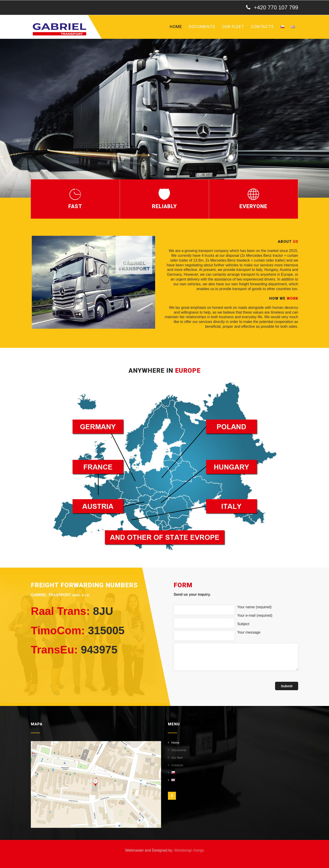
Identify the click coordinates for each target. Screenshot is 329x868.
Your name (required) (254, 607)
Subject (243, 624)
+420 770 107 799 (276, 7)
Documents (202, 27)
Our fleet (233, 27)
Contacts (262, 27)
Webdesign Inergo (189, 850)
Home (176, 27)
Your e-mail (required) (255, 615)
